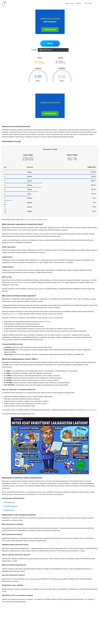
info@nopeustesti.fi (39, 622)
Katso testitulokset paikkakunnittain (36, 220)
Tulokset (78, 3)
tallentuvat (20, 483)
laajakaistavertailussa (90, 410)
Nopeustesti (70, 3)
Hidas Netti (88, 3)
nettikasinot (14, 314)
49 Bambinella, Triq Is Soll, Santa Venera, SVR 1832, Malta (47, 618)
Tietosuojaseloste (45, 627)
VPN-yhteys (47, 322)
